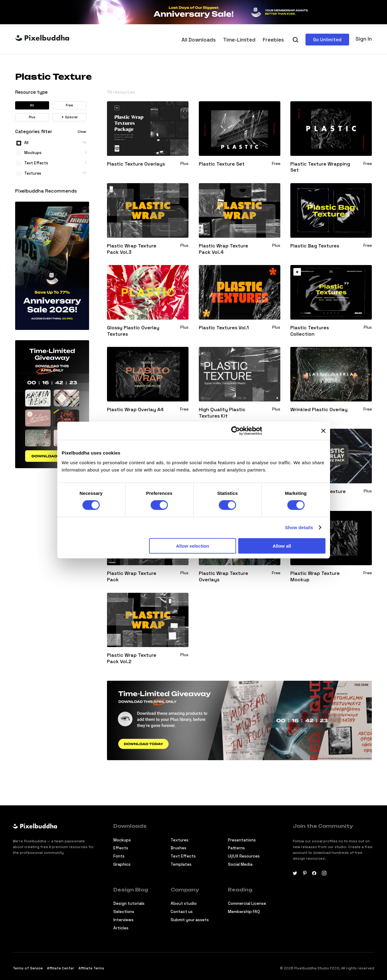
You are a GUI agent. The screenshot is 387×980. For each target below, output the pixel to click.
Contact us (182, 912)
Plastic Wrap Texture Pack (132, 577)
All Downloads (199, 40)
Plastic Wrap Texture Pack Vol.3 (132, 249)
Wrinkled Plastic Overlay (319, 410)
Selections (124, 912)
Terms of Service (28, 968)
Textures (180, 840)
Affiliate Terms (91, 968)
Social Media (240, 864)
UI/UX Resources (244, 856)
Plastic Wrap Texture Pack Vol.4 (224, 249)
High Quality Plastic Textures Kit (222, 413)
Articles (121, 928)
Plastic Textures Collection (310, 331)
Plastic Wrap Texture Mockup (315, 577)
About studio (184, 903)
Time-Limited (239, 40)
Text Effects (183, 856)
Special (69, 117)
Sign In (364, 39)
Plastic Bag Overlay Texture (222, 495)
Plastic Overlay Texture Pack (318, 495)
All (32, 105)
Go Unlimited (327, 40)
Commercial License (247, 903)
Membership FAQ (244, 912)
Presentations (242, 840)
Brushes (178, 848)
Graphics (122, 864)
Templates (181, 864)
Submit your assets (190, 920)
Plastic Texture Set (222, 164)
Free (69, 105)
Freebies (273, 40)
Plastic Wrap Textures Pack (133, 495)
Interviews (123, 920)
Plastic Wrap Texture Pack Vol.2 (132, 658)
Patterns (236, 848)
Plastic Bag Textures (315, 246)
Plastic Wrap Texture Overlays (224, 577)
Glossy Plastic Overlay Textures (133, 331)
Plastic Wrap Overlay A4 (135, 410)
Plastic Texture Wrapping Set (320, 167)
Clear (82, 131)
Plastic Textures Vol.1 (224, 328)
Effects (121, 848)
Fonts (119, 856)
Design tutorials (129, 903)
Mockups (122, 840)
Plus (32, 117)
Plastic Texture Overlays (136, 164)
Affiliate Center (60, 968)
